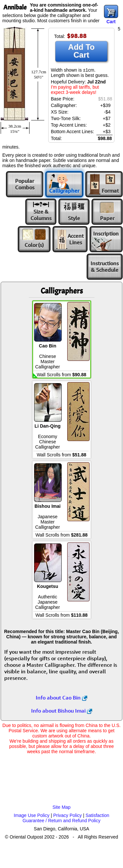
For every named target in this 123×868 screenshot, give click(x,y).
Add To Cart (82, 51)
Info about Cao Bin (61, 698)
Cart (111, 22)
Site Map (61, 807)
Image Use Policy (32, 815)
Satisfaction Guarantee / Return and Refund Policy (66, 818)
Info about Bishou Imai (62, 711)
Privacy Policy (67, 815)
